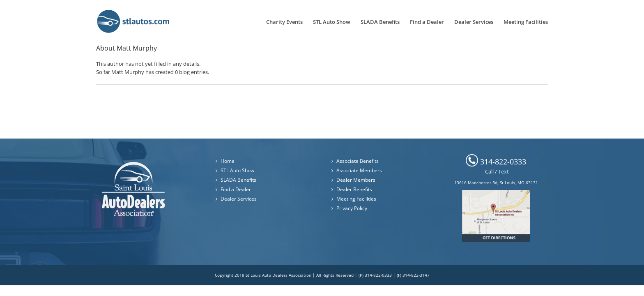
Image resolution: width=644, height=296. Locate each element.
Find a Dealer (236, 189)
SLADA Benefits (238, 180)
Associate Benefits (358, 161)
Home (228, 161)
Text (504, 171)
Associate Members (359, 170)
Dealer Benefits (354, 189)
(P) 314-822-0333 (375, 275)
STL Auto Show (237, 170)
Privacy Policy (352, 208)
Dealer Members (356, 180)
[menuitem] (271, 21)
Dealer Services (239, 199)
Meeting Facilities (356, 199)
